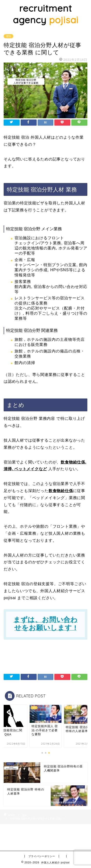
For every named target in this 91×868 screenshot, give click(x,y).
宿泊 (8, 36)
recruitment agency (46, 14)
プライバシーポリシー (42, 856)
